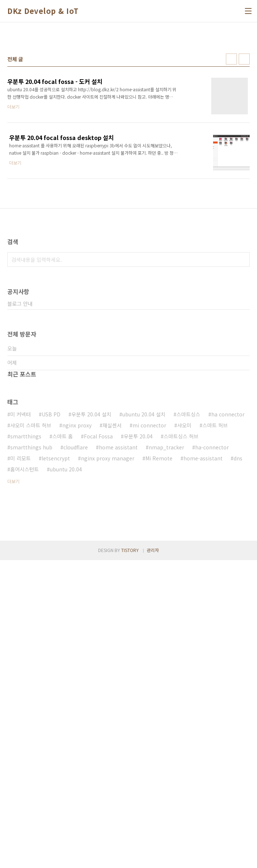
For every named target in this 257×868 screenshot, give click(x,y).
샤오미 (184, 630)
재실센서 (112, 630)
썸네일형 (231, 162)
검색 (242, 465)
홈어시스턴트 (25, 674)
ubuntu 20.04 (66, 674)
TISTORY (130, 858)
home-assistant (203, 663)
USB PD (51, 619)
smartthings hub (31, 652)
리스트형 (244, 162)
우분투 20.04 (138, 641)
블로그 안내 (20, 509)
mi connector (149, 630)
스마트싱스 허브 (181, 641)
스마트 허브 (215, 630)
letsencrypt (56, 663)
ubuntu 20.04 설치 (144, 619)
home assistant (118, 652)
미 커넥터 (21, 619)
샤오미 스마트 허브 (31, 630)
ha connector (228, 619)
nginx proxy (77, 630)
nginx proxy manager (108, 663)
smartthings (26, 641)
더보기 (13, 686)
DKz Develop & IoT (43, 11)
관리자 (153, 858)
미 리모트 (21, 663)
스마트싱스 (188, 619)
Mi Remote (159, 663)
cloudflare (76, 652)
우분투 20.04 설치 (91, 619)
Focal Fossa (98, 641)
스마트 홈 (63, 641)
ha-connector (212, 652)
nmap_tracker (166, 652)
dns (238, 663)
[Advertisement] (128, 85)
